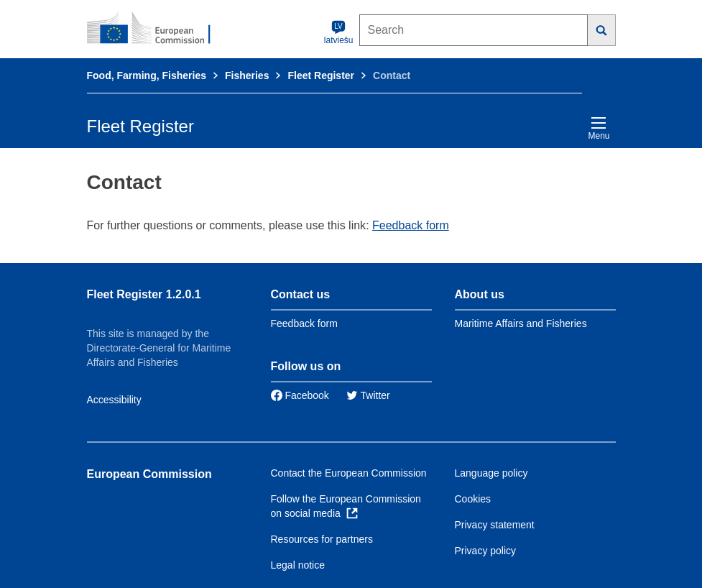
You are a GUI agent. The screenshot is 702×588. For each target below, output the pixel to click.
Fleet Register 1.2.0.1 (144, 294)
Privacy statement (495, 525)
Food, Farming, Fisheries (147, 75)
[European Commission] (157, 29)
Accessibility (114, 400)
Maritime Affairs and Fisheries (521, 323)
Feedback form (411, 225)
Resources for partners (322, 539)
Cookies (473, 499)
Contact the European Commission (349, 473)
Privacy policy (486, 551)
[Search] (602, 30)
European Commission (149, 474)
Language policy (491, 473)
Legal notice (298, 565)
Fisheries (247, 75)
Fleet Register (321, 75)
